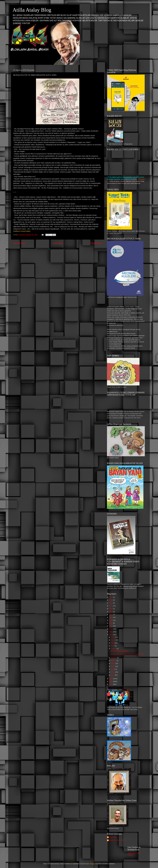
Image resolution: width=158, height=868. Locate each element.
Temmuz (114, 658)
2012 (111, 629)
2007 (111, 684)
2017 (111, 614)
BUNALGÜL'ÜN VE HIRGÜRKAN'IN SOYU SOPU (127, 654)
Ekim (113, 643)
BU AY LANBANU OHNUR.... (120, 651)
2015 (111, 620)
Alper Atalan (113, 837)
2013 (111, 626)
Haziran (114, 661)
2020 (111, 606)
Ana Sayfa (58, 243)
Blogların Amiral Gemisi (117, 840)
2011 (111, 632)
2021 (111, 603)
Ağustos (114, 649)
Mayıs (113, 663)
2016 (111, 617)
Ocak (113, 675)
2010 (111, 635)
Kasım (113, 640)
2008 (111, 681)
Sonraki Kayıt (19, 243)
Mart (113, 669)
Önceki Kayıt (96, 243)
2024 (111, 597)
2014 (111, 623)
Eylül (113, 646)
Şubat (113, 672)
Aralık (113, 637)
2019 (111, 609)
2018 (111, 612)
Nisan (113, 666)
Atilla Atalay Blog (32, 10)
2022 (111, 600)
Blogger (92, 864)
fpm (71, 864)
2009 (111, 679)
